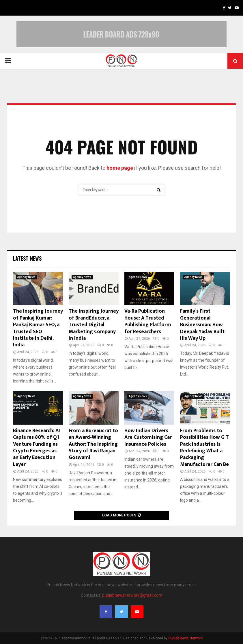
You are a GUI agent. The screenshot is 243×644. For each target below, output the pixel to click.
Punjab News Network (185, 638)
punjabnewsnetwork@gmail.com (132, 595)
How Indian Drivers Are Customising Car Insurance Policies (148, 437)
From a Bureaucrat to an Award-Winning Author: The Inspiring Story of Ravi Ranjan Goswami (93, 444)
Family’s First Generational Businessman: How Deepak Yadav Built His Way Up (202, 325)
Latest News (27, 258)
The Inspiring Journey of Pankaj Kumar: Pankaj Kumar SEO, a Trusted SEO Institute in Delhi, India (38, 328)
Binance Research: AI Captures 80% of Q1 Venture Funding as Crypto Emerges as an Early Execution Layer (37, 448)
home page (120, 168)
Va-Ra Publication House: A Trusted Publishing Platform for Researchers (148, 321)
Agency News (26, 277)
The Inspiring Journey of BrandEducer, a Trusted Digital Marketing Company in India (94, 325)
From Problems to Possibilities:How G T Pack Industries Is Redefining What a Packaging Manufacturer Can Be (204, 448)
